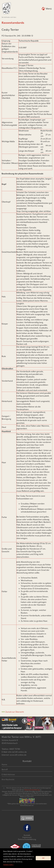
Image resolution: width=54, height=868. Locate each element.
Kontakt (27, 835)
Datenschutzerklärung (27, 839)
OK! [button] (43, 858)
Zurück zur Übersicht (15, 712)
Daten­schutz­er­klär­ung (32, 790)
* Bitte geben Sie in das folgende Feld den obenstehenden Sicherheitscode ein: (27, 805)
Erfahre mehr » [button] (9, 865)
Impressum (27, 837)
